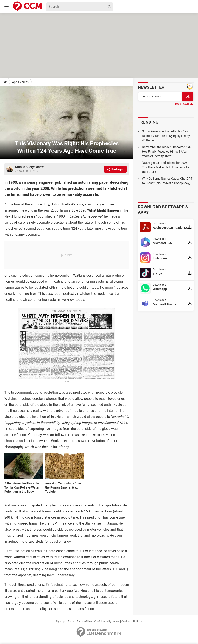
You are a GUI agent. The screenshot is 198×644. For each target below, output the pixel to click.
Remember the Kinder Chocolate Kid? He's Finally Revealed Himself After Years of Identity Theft (167, 152)
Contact (126, 622)
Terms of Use (84, 622)
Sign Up (60, 622)
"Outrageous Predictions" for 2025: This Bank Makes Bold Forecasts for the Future (166, 167)
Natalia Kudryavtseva (30, 167)
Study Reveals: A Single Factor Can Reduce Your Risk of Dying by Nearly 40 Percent (166, 136)
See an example (184, 104)
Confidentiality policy (107, 622)
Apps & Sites (20, 82)
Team (71, 622)
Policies (138, 622)
